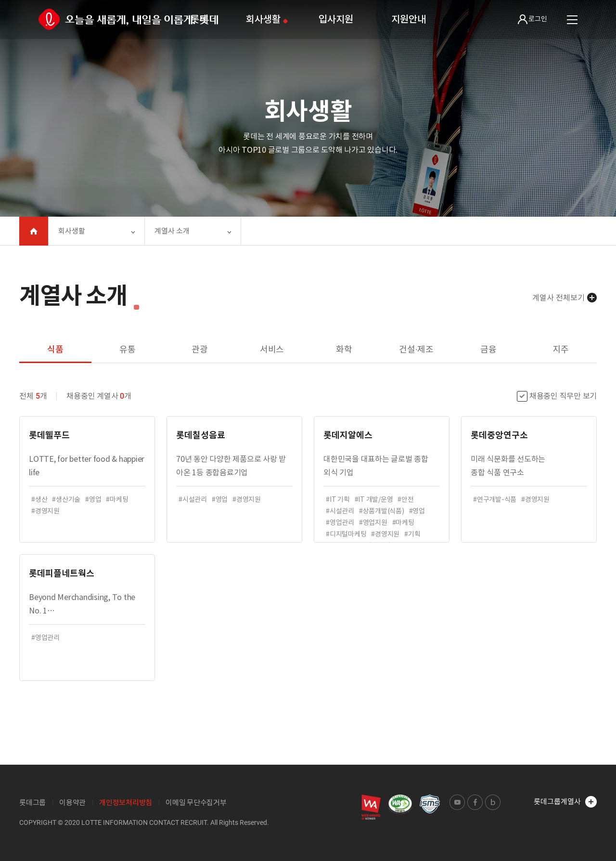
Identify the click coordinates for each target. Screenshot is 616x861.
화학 (344, 349)
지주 (561, 349)
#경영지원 (45, 511)
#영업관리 (340, 522)
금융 (488, 349)
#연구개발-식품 (495, 499)
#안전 (405, 499)
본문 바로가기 (0, 0)
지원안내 (408, 19)
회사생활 (263, 19)
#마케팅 (117, 499)
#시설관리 (193, 499)
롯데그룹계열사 (565, 802)
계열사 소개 (172, 231)
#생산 (39, 499)
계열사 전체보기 (558, 298)
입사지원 (336, 19)
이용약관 (72, 802)
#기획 (412, 534)
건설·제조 (416, 349)
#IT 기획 (338, 499)
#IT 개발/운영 (374, 499)
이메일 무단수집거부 (196, 802)
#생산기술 (66, 499)
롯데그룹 (32, 802)
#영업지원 (373, 522)
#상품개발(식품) (382, 511)
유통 (128, 349)
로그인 (533, 19)
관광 (200, 349)
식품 (55, 349)
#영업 (93, 499)
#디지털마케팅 (346, 534)
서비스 (272, 349)
